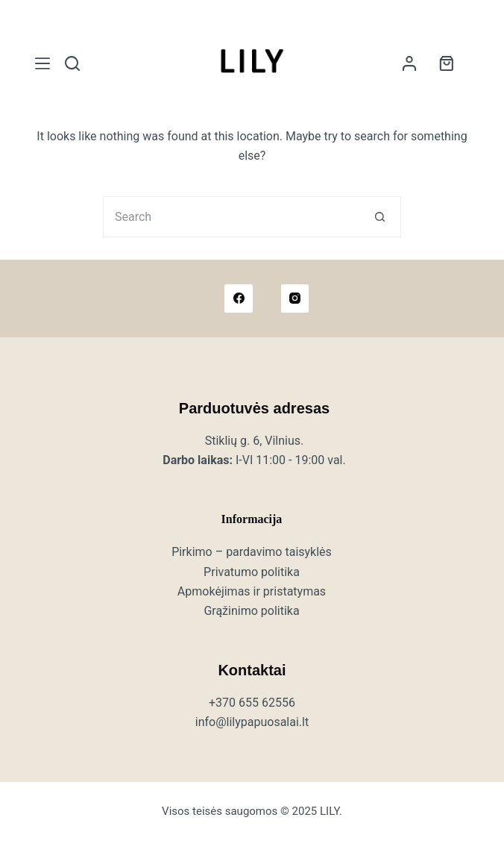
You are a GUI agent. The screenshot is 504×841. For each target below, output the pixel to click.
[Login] (409, 63)
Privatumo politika (252, 572)
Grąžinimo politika (251, 611)
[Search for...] (231, 217)
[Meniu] (42, 63)
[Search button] (381, 217)
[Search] (72, 63)
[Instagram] (295, 298)
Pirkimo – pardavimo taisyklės (252, 552)
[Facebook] (239, 298)
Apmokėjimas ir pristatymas (252, 591)
